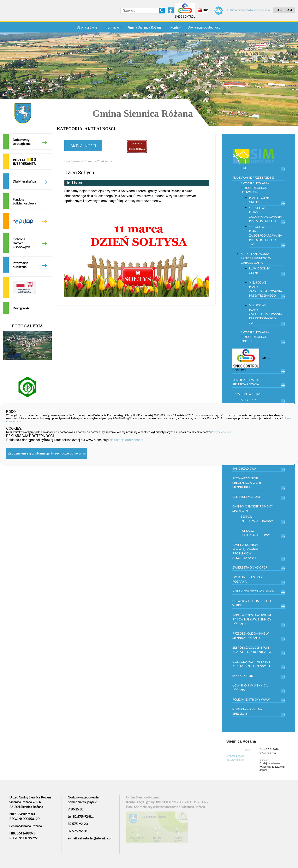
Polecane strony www (251, 699)
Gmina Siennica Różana (145, 27)
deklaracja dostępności (126, 440)
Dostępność (21, 308)
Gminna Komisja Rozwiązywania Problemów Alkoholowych (245, 551)
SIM (243, 168)
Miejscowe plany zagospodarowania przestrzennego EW (266, 235)
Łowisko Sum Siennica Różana (250, 688)
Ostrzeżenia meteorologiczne (249, 10)
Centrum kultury (246, 497)
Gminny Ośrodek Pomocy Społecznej (253, 509)
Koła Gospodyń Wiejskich (253, 591)
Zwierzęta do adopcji (250, 567)
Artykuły (248, 400)
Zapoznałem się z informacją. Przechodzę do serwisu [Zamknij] (47, 453)
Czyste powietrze (247, 394)
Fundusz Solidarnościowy (24, 201)
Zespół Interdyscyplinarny (257, 519)
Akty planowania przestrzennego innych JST (255, 337)
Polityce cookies (221, 432)
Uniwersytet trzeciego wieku (252, 603)
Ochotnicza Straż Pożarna (248, 579)
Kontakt (176, 27)
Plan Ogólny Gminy (259, 200)
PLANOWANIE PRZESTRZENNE (254, 177)
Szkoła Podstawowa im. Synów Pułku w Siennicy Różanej (252, 619)
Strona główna (87, 27)
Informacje (111, 27)
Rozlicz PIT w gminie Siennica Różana (249, 382)
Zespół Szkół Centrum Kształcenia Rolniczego (252, 650)
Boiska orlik (243, 676)
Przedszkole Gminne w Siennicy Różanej (251, 636)
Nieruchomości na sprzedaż (247, 711)
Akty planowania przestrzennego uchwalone (255, 188)
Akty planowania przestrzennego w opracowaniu (256, 258)
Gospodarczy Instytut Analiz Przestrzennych (251, 664)
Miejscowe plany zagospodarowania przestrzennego (266, 214)
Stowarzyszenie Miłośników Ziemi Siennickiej (247, 483)
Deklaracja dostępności (204, 27)
